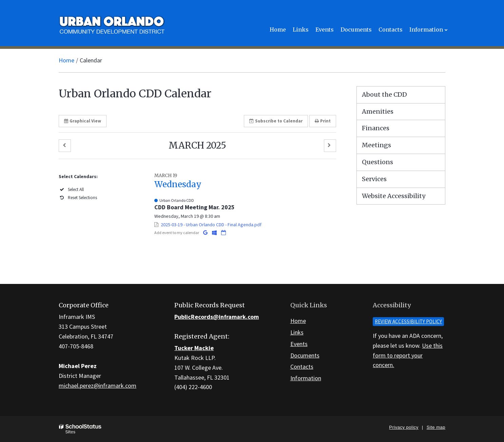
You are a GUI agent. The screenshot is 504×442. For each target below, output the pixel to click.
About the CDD (384, 94)
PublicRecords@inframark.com (217, 317)
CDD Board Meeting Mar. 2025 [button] (195, 207)
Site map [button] (436, 427)
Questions (377, 162)
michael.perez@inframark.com (98, 386)
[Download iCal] (224, 233)
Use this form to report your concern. (408, 355)
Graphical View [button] (83, 121)
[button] (65, 146)
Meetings (376, 145)
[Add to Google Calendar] (206, 233)
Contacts (302, 367)
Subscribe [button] (276, 121)
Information (306, 378)
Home (66, 60)
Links (297, 332)
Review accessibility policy (408, 321)
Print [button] (323, 121)
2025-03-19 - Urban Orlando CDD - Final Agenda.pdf (211, 225)
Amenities (378, 111)
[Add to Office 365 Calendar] (215, 233)
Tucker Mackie (194, 348)
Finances (376, 128)
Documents (305, 355)
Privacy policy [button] (404, 427)
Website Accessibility (394, 196)
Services (374, 179)
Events (299, 344)
